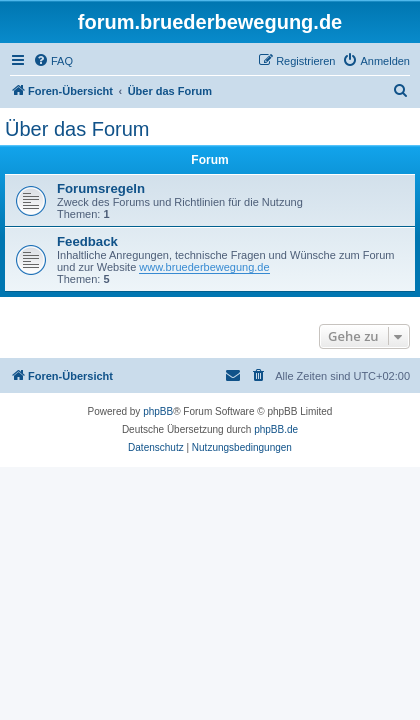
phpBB (158, 411)
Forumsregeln (101, 188)
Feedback (87, 241)
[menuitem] (53, 61)
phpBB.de (276, 429)
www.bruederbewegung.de (204, 267)
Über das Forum (77, 129)
